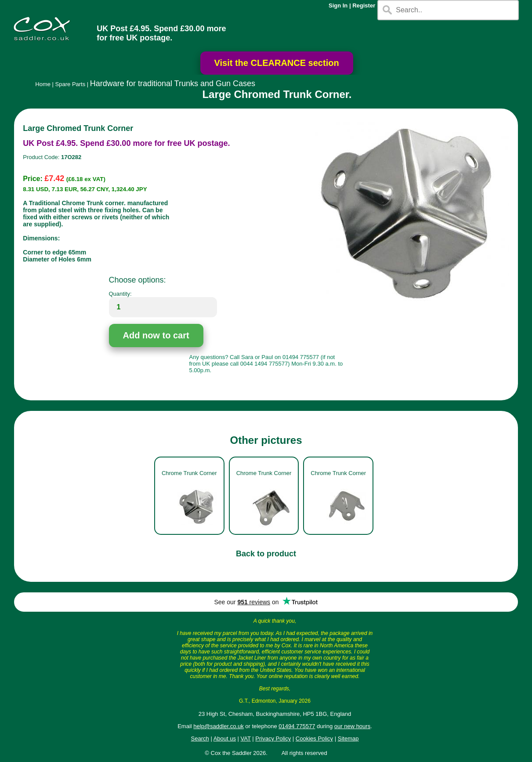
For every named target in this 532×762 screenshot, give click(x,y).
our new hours (352, 726)
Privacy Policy (273, 738)
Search (200, 738)
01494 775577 (297, 726)
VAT (246, 738)
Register (364, 5)
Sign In (338, 5)
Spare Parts (71, 84)
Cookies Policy (314, 738)
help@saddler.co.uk (218, 726)
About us (225, 738)
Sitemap (348, 738)
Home (43, 84)
